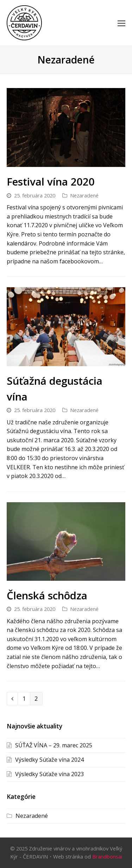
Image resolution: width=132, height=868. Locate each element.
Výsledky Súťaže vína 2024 (49, 760)
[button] (121, 23)
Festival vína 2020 (51, 181)
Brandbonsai (107, 856)
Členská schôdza (47, 595)
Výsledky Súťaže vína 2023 (49, 774)
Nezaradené (84, 195)
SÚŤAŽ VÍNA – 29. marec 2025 (54, 745)
